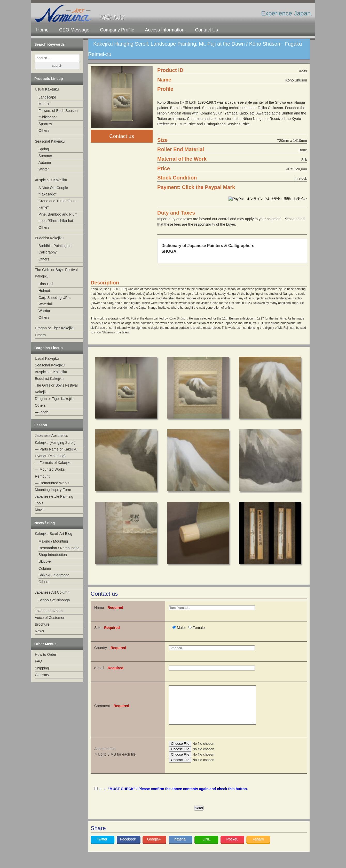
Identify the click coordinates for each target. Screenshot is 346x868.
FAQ (38, 661)
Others (44, 130)
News (39, 631)
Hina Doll (46, 284)
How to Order (46, 654)
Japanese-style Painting (54, 496)
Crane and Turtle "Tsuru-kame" (58, 204)
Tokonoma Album (49, 611)
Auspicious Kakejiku (51, 180)
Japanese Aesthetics (51, 436)
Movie (40, 510)
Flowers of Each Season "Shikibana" (58, 114)
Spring (44, 149)
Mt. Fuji (44, 104)
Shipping (42, 668)
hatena (180, 847)
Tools (39, 503)
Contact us (122, 136)
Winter (44, 169)
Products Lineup (49, 79)
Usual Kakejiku (47, 89)
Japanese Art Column (52, 592)
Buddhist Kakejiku (49, 238)
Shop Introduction (53, 555)
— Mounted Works (50, 469)
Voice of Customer (50, 618)
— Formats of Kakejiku (53, 463)
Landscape (47, 97)
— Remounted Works (52, 483)
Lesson (41, 425)
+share (258, 847)
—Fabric (42, 412)
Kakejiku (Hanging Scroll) (55, 443)
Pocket (232, 847)
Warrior (44, 311)
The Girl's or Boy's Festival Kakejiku (56, 273)
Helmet (44, 291)
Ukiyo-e (45, 561)
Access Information (165, 30)
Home (42, 30)
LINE (206, 847)
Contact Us (206, 30)
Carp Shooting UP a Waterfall (54, 301)
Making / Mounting (53, 541)
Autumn (45, 162)
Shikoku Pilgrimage (54, 575)
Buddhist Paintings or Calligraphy (56, 249)
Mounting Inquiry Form (53, 490)
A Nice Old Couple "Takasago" (53, 191)
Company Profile (117, 30)
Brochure (42, 624)
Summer (45, 156)
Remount (42, 476)
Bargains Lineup (49, 348)
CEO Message (74, 30)
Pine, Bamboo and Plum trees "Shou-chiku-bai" (58, 218)
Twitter (103, 847)
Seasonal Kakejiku (50, 141)
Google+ (155, 847)
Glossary (42, 675)
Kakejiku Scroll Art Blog (54, 534)
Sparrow (45, 124)
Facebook (128, 847)
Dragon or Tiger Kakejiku (55, 328)
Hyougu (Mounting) (50, 456)
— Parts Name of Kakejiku (56, 449)
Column (45, 568)
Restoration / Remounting (59, 548)
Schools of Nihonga (54, 600)
